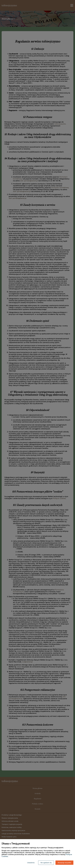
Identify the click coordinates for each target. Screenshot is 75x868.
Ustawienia (31, 863)
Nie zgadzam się (46, 863)
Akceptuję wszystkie (64, 863)
